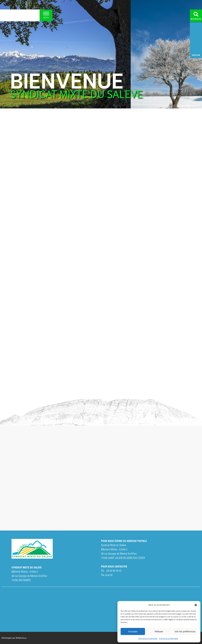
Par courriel (107, 575)
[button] (196, 605)
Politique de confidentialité (148, 639)
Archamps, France (196, 34)
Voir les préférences (185, 631)
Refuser (159, 631)
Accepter (133, 631)
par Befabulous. (20, 638)
